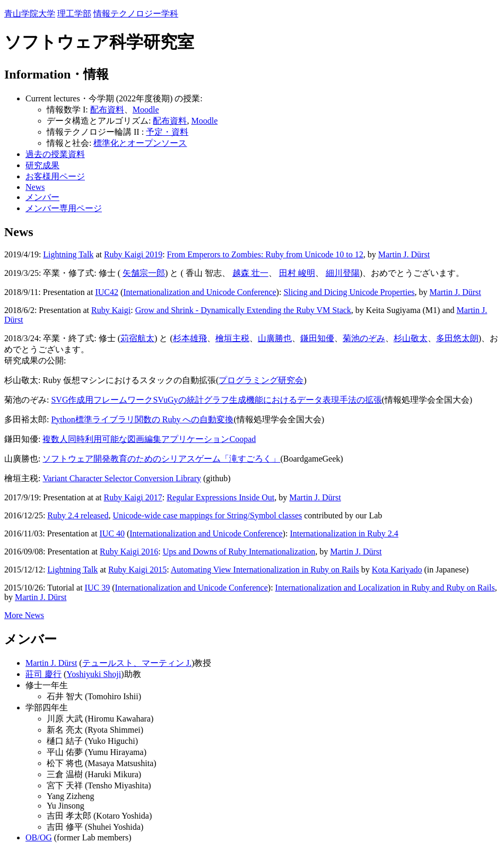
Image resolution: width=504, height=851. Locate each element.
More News (24, 615)
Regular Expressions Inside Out (220, 497)
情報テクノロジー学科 (136, 14)
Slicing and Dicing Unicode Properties (349, 292)
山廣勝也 (275, 338)
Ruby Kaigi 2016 (129, 552)
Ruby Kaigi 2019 (133, 254)
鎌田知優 (317, 338)
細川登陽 (343, 273)
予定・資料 (167, 132)
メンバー (42, 197)
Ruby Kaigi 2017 (133, 497)
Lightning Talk (68, 254)
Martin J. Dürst (404, 254)
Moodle (146, 110)
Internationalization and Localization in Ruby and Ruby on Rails (385, 588)
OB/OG (39, 837)
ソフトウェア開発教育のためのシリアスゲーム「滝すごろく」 (161, 459)
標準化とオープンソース (140, 143)
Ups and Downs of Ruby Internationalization (239, 552)
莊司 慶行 (44, 674)
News (35, 187)
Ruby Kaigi (111, 310)
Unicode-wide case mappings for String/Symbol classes (207, 515)
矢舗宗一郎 (144, 273)
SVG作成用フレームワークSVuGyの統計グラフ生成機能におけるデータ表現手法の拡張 (216, 400)
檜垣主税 (232, 338)
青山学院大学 (30, 14)
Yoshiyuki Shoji (94, 674)
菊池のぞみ (364, 338)
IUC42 (107, 292)
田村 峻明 (297, 273)
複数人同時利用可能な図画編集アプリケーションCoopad (149, 439)
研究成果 (42, 165)
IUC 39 (98, 588)
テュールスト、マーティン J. (137, 663)
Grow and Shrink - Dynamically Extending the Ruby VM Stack (243, 310)
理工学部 (74, 14)
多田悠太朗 (457, 338)
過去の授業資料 (55, 154)
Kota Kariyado (397, 570)
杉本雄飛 (190, 338)
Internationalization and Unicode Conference (199, 292)
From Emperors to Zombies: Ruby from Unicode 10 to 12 (265, 254)
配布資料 (107, 110)
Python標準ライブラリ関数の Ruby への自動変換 (142, 419)
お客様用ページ (55, 176)
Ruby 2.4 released (78, 515)
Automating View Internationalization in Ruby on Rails (265, 570)
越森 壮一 (250, 273)
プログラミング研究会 (261, 380)
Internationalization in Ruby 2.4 (344, 533)
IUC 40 (112, 533)
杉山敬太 (411, 338)
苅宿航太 (137, 338)
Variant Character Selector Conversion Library (122, 478)
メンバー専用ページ (64, 208)
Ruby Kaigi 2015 (137, 570)
